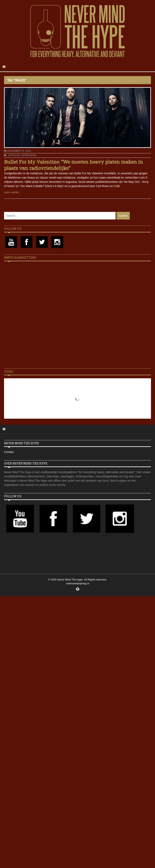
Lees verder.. (12, 192)
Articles (14, 155)
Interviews (29, 155)
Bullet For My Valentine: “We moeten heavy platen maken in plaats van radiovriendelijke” (73, 165)
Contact (9, 452)
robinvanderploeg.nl (77, 583)
